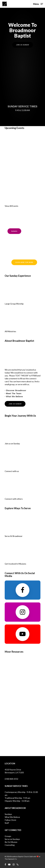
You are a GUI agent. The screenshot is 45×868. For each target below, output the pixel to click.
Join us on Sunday (12, 444)
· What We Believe (14, 396)
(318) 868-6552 (11, 779)
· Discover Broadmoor (15, 390)
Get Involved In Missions (15, 564)
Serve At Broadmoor (14, 536)
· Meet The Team (13, 393)
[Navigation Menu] (38, 4)
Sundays (8, 814)
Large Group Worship (14, 304)
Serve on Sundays (12, 839)
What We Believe (12, 817)
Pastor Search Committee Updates (22, 246)
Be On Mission (11, 842)
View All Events (11, 206)
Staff (7, 823)
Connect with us (12, 471)
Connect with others (14, 499)
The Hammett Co (11, 859)
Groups (8, 836)
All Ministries (10, 331)
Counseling (10, 845)
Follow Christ (10, 820)
